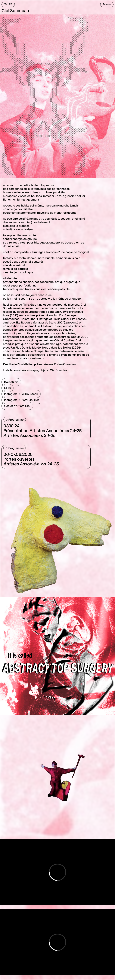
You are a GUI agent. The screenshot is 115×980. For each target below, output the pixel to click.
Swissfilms (11, 382)
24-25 (8, 4)
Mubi (7, 388)
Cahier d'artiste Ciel (17, 406)
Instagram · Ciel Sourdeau (21, 394)
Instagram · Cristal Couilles (22, 400)
